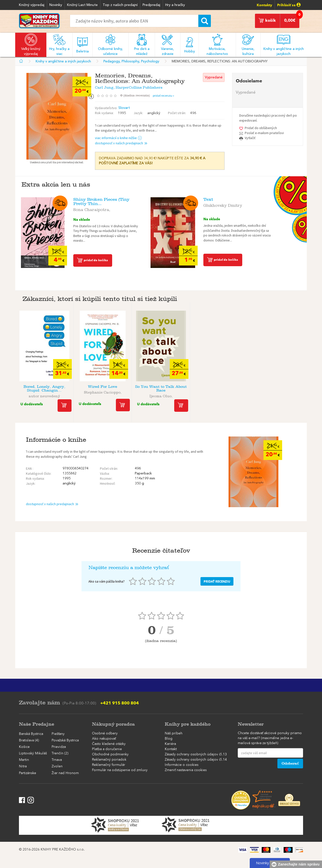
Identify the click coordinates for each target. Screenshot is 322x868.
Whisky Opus (278, 387)
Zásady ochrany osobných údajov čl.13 (196, 754)
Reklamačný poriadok (109, 760)
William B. (219, 392)
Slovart (124, 108)
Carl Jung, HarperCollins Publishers (129, 87)
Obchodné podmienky (110, 754)
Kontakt (171, 749)
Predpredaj (151, 5)
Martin (24, 760)
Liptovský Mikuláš (33, 753)
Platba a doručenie (107, 749)
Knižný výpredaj (32, 5)
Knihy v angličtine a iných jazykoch (63, 61)
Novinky (56, 5)
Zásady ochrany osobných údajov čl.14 (196, 760)
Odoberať (290, 763)
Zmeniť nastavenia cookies (186, 770)
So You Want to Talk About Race (161, 389)
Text (208, 199)
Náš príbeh (174, 733)
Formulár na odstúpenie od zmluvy (120, 770)
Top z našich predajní (120, 5)
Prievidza (59, 747)
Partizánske (28, 773)
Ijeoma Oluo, (161, 395)
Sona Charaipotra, (92, 209)
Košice (24, 747)
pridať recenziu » (163, 96)
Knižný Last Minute (82, 5)
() (137, 95)
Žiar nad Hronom (65, 773)
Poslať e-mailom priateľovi (264, 133)
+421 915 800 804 (120, 703)
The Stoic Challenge (219, 387)
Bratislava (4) (29, 740)
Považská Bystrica (65, 740)
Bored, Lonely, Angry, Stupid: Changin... (44, 389)
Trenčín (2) (60, 753)
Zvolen (57, 766)
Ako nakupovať (104, 739)
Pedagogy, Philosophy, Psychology (131, 61)
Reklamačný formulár (109, 765)
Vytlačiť (250, 138)
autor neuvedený (44, 395)
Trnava (57, 760)
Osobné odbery (105, 733)
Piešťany (58, 734)
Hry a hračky (175, 5)
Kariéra (170, 744)
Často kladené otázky (109, 744)
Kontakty (264, 5)
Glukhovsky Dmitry (223, 205)
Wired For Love (103, 387)
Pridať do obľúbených (261, 128)
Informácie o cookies (182, 765)
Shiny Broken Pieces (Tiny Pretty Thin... (101, 202)
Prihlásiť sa (289, 5)
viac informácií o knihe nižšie (119, 138)
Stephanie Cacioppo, (103, 392)
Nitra (23, 766)
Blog (169, 739)
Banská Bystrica (31, 734)
